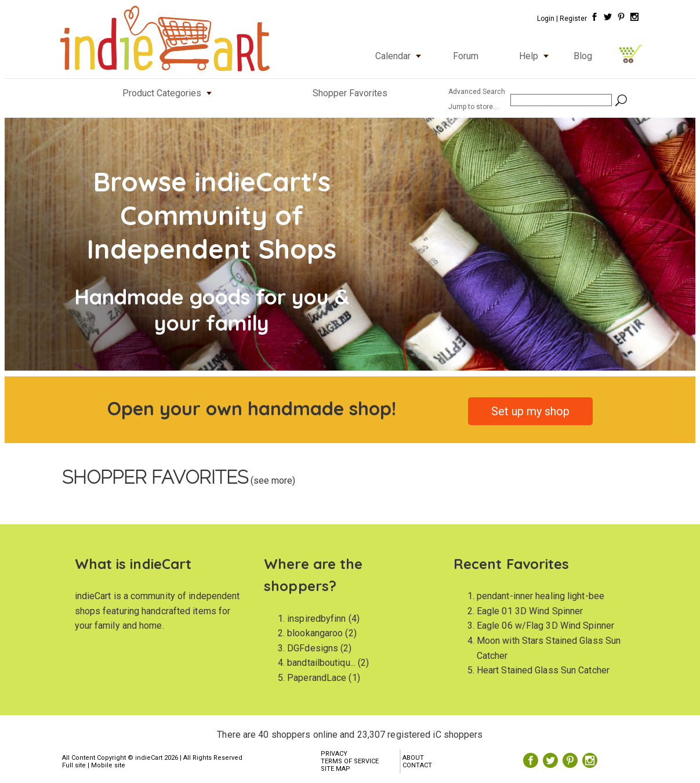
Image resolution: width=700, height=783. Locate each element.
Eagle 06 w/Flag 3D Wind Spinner (545, 626)
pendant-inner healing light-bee (541, 596)
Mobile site (108, 765)
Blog (583, 56)
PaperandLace (317, 678)
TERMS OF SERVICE (350, 761)
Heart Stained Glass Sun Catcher (543, 670)
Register (573, 19)
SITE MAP (336, 769)
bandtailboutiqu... (321, 663)
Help (536, 56)
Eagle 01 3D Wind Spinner (530, 611)
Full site (74, 765)
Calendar (401, 56)
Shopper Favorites (350, 93)
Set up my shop (530, 411)
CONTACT (417, 765)
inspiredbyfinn (316, 619)
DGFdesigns (313, 648)
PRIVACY (334, 754)
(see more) (272, 481)
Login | (547, 19)
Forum (466, 56)
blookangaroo (315, 633)
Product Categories (170, 93)
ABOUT (413, 758)
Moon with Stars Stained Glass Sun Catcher (549, 648)
